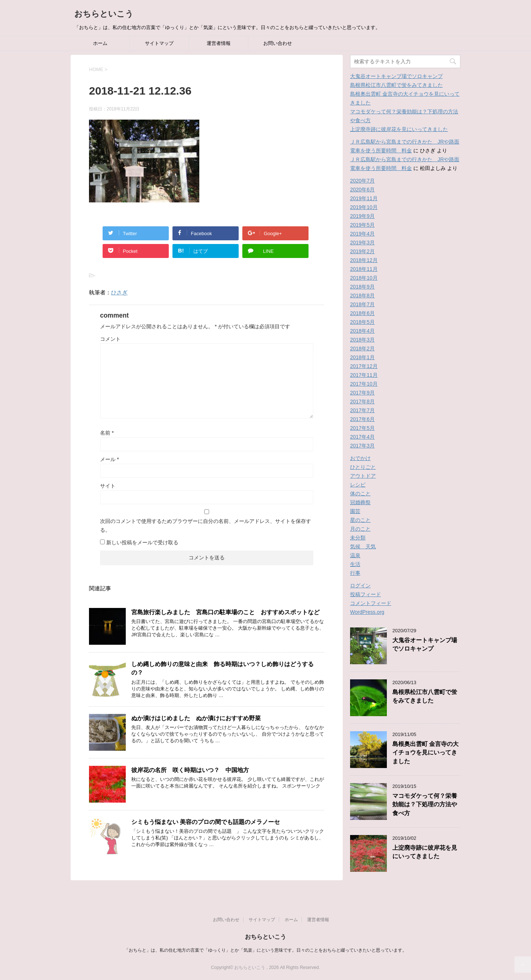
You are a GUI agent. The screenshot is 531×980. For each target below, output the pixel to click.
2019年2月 (362, 251)
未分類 (358, 538)
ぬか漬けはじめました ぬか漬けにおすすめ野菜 (196, 718)
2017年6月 (362, 419)
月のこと (360, 529)
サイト (108, 486)
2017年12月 (364, 366)
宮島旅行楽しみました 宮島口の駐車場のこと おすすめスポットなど (225, 612)
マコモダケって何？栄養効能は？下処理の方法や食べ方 (425, 804)
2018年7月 (362, 304)
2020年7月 (362, 181)
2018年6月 (362, 313)
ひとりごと (363, 467)
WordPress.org (367, 612)
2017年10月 (364, 384)
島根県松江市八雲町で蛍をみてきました (396, 85)
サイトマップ (159, 43)
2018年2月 (362, 349)
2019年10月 (364, 207)
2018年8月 (362, 296)
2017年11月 (364, 375)
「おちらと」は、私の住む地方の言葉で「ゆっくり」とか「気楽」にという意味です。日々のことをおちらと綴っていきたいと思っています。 (265, 950)
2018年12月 (364, 260)
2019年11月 (364, 198)
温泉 (355, 555)
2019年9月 (362, 216)
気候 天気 (363, 546)
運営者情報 (219, 43)
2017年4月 (362, 437)
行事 (355, 573)
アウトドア (363, 476)
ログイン (360, 585)
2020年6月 (362, 190)
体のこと (360, 493)
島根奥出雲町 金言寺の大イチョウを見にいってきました (425, 753)
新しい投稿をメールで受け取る (142, 542)
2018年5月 (362, 322)
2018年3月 (362, 340)
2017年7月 (362, 410)
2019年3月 (362, 243)
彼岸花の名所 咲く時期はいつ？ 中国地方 (193, 770)
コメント (110, 339)
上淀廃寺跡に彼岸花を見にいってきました (399, 129)
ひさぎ (119, 292)
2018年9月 (362, 287)
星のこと (360, 520)
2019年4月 (362, 234)
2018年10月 (364, 278)
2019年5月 (362, 225)
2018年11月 (364, 269)
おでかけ (360, 458)
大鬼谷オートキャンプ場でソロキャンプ (396, 76)
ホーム (100, 43)
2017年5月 (362, 428)
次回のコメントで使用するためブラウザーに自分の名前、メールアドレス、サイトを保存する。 (206, 526)
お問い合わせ (278, 43)
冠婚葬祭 (360, 502)
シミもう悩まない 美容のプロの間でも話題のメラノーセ (206, 822)
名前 (107, 433)
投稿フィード (366, 594)
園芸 (355, 511)
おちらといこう (104, 14)
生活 (355, 564)
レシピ (358, 485)
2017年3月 (362, 446)
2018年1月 (362, 357)
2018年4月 (362, 331)
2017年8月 (362, 401)
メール (109, 459)
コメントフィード (371, 603)
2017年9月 (362, 393)
